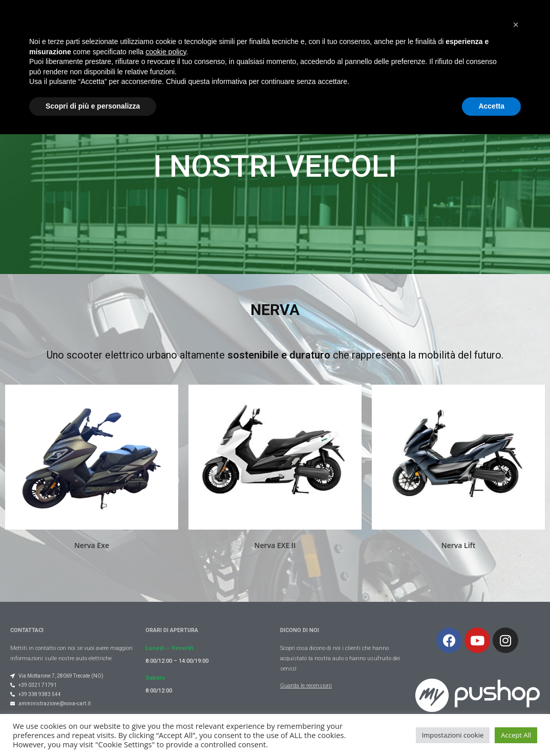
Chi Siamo (163, 31)
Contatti (492, 31)
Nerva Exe (92, 545)
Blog (209, 31)
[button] (516, 646)
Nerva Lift (458, 545)
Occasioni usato (359, 31)
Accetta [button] (491, 728)
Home (113, 31)
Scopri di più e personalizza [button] (93, 728)
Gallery (297, 31)
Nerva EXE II (275, 545)
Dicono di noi (433, 31)
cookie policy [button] (166, 674)
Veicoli (251, 31)
